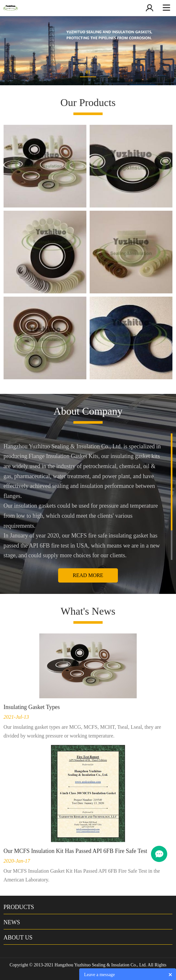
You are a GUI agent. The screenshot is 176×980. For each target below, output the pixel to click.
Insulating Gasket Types (32, 707)
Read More (88, 575)
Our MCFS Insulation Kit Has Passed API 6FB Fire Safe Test (75, 851)
